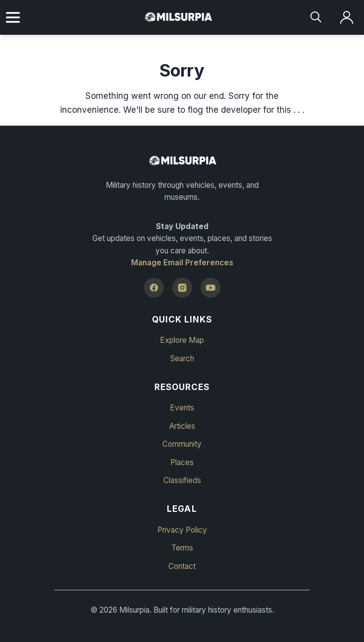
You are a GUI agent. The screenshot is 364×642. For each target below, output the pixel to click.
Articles (182, 426)
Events (182, 408)
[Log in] (347, 18)
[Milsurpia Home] (182, 161)
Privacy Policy (182, 530)
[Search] (317, 18)
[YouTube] (211, 288)
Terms (182, 548)
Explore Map (182, 340)
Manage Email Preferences (182, 263)
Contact (182, 566)
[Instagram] (182, 288)
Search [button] (182, 359)
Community (182, 444)
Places (182, 462)
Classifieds (182, 480)
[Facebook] (154, 288)
